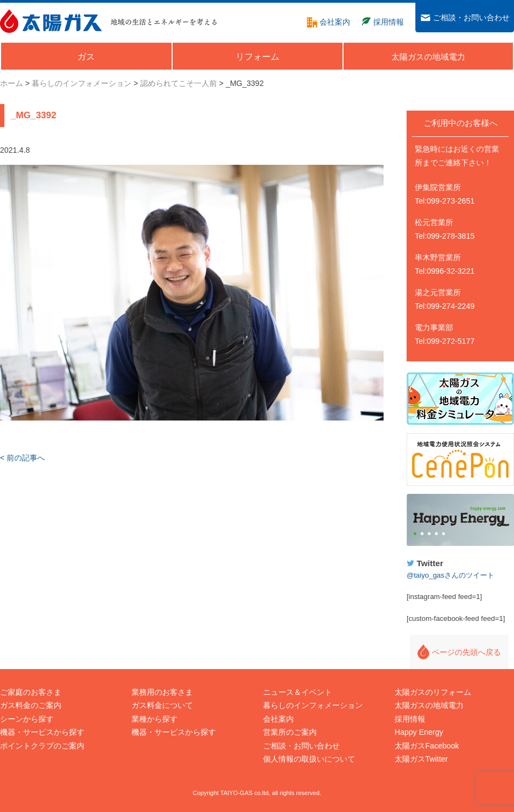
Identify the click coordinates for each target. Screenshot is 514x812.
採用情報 (410, 719)
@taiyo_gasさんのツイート (450, 575)
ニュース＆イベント (298, 692)
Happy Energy (460, 520)
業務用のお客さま (162, 692)
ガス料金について (162, 705)
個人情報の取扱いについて (309, 759)
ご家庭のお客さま (31, 692)
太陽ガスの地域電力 (429, 705)
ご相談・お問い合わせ (301, 746)
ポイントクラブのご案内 (42, 746)
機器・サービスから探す (42, 732)
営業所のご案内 (290, 732)
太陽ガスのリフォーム (433, 692)
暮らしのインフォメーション (313, 705)
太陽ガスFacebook (427, 746)
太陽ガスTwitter (421, 759)
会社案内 (278, 719)
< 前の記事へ (22, 458)
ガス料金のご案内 (31, 705)
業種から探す (155, 719)
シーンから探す (27, 719)
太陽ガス (51, 21)
